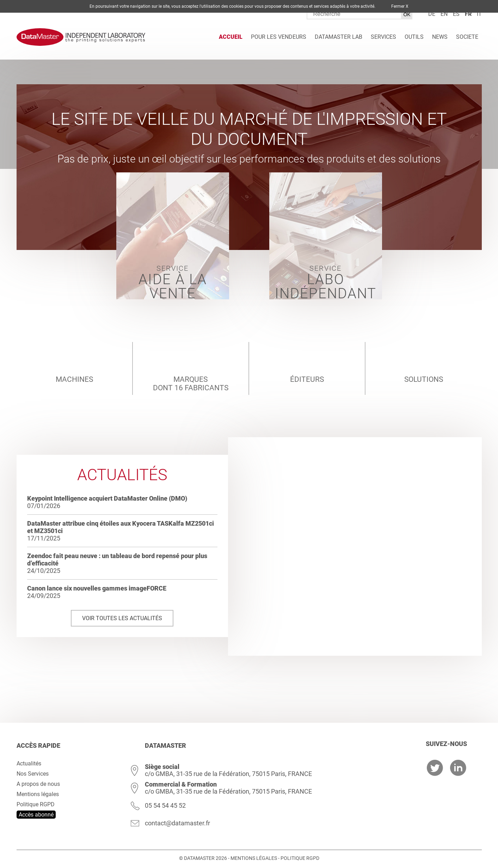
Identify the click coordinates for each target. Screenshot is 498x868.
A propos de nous (38, 784)
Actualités (29, 763)
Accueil (231, 37)
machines (74, 363)
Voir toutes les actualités (122, 618)
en (444, 14)
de (432, 14)
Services (383, 37)
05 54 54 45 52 (165, 805)
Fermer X (400, 6)
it (479, 14)
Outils (414, 37)
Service (173, 282)
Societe (467, 37)
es (456, 14)
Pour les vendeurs (279, 37)
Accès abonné (36, 815)
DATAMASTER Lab (339, 37)
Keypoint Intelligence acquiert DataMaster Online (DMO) (107, 498)
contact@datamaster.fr (177, 823)
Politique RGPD (36, 804)
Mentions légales (38, 794)
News (440, 37)
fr (468, 14)
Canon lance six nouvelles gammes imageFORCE (97, 588)
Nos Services (33, 774)
